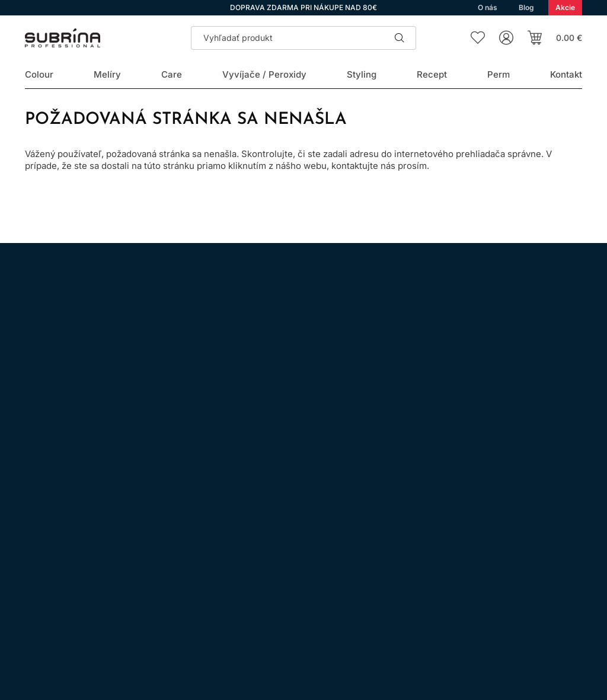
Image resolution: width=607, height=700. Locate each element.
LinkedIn (168, 531)
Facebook (69, 531)
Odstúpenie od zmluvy (272, 565)
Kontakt (242, 598)
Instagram (36, 531)
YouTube (135, 531)
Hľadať (400, 38)
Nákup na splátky (262, 549)
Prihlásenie (465, 592)
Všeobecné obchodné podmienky (293, 515)
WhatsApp (102, 531)
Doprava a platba (261, 582)
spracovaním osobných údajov (469, 373)
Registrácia (545, 592)
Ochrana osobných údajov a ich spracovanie (315, 532)
